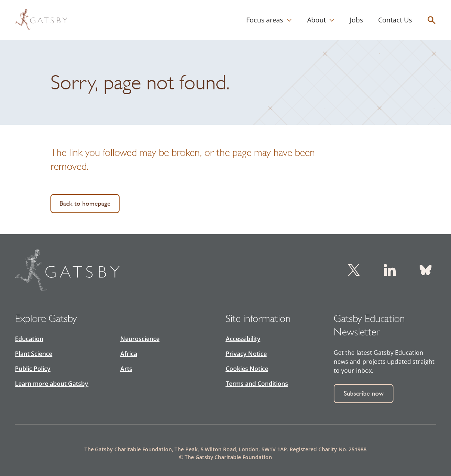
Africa (129, 354)
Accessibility (243, 339)
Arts (126, 369)
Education (29, 339)
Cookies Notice (247, 369)
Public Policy (33, 369)
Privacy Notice (246, 354)
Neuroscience (140, 339)
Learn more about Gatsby (52, 384)
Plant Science (34, 354)
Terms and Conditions (257, 384)
